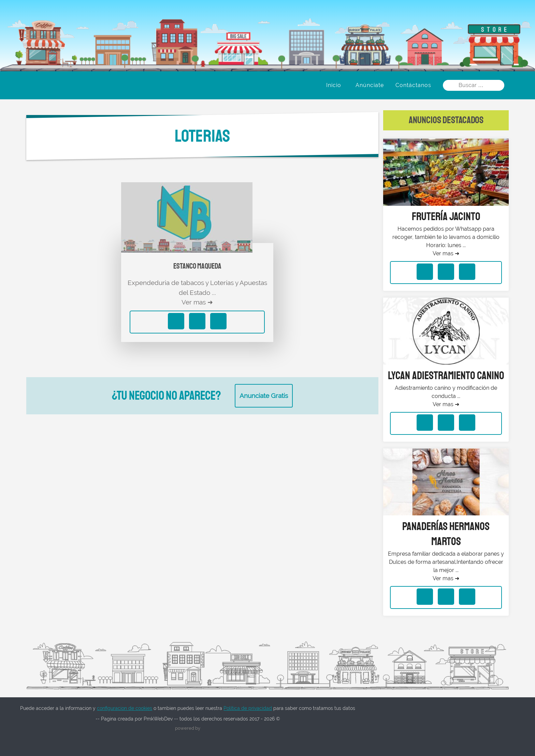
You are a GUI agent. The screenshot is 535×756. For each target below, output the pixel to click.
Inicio (334, 85)
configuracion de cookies (125, 708)
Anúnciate (370, 85)
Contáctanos (413, 85)
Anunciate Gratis (264, 396)
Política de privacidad (248, 708)
